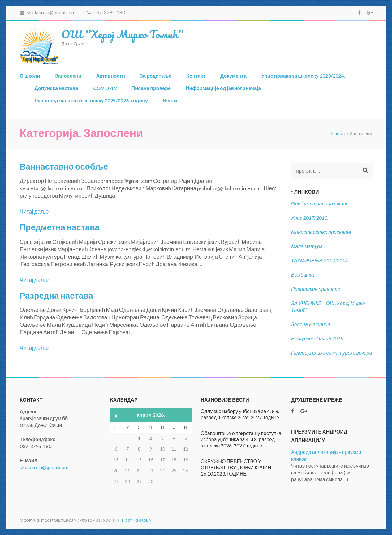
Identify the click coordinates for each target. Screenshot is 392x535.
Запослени (68, 76)
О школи (30, 76)
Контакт (196, 76)
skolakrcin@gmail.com (48, 12)
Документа (233, 76)
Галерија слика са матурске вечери (332, 353)
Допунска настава (56, 88)
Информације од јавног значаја (223, 88)
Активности (111, 76)
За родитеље (156, 76)
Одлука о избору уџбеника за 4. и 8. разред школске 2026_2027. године (240, 414)
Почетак (337, 134)
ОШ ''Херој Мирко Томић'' (123, 34)
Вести (170, 100)
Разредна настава (56, 295)
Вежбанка (303, 275)
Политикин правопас (316, 289)
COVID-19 (105, 88)
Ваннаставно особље (64, 166)
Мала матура (307, 246)
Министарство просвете (321, 232)
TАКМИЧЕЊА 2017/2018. (320, 260)
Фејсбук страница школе (320, 203)
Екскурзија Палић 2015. (318, 338)
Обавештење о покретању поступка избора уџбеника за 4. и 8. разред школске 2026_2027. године (241, 439)
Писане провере (151, 88)
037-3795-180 (106, 12)
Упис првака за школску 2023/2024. (303, 76)
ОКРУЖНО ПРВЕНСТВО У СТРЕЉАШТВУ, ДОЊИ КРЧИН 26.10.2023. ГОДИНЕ (236, 467)
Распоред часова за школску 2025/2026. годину (91, 100)
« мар (116, 416)
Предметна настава (60, 227)
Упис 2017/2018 (309, 218)
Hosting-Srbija (136, 520)
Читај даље (34, 211)
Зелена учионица (311, 324)
